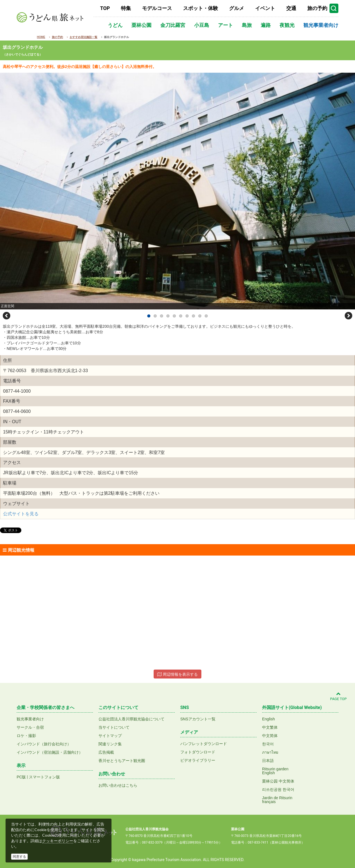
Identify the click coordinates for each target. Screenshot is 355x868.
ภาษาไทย (270, 752)
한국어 (268, 744)
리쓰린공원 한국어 (278, 789)
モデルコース (157, 8)
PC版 (21, 777)
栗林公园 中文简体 (278, 781)
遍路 (266, 25)
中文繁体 (270, 727)
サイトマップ (110, 736)
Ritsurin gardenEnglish (275, 771)
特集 (126, 8)
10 (206, 316)
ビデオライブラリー (198, 760)
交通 (291, 8)
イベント (265, 8)
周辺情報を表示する (177, 674)
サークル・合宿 (30, 727)
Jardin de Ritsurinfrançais (277, 800)
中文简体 (270, 736)
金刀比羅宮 (173, 25)
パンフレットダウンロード (204, 744)
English (268, 719)
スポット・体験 (201, 8)
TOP (105, 8)
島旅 (247, 25)
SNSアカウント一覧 (198, 719)
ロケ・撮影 (26, 736)
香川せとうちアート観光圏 (122, 761)
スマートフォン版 (44, 777)
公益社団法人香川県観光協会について (131, 719)
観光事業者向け (321, 25)
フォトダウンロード (198, 752)
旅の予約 (317, 8)
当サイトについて (114, 727)
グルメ (237, 8)
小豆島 (202, 25)
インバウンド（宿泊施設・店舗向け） (50, 752)
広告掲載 (106, 752)
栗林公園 (141, 25)
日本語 (268, 761)
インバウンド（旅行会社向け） (44, 744)
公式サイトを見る (21, 514)
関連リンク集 (110, 744)
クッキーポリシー (58, 841)
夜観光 (287, 25)
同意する (19, 857)
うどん (115, 25)
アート (225, 25)
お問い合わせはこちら (118, 785)
